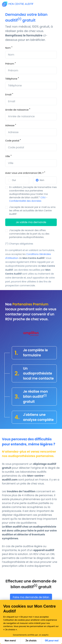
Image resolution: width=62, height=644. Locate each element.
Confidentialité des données (25, 201)
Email (8, 95)
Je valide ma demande (31, 222)
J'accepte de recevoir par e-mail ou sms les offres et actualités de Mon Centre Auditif (32, 211)
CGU (43, 197)
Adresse (10, 125)
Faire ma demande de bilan (31, 597)
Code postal (12, 141)
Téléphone (11, 79)
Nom (8, 48)
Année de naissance (17, 110)
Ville (8, 156)
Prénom (10, 64)
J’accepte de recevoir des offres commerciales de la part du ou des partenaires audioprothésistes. (29, 234)
